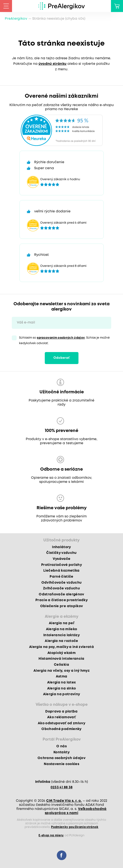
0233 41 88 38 (61, 787)
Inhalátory (61, 547)
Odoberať (62, 358)
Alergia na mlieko (62, 629)
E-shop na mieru (51, 835)
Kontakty (61, 752)
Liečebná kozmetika (61, 571)
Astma (62, 676)
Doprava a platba (61, 712)
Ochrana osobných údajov (61, 758)
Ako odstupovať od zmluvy (61, 723)
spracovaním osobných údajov (61, 338)
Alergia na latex (61, 682)
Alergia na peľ (61, 623)
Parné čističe (61, 577)
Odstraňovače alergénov (61, 594)
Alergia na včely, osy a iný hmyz (61, 671)
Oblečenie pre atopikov (61, 606)
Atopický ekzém (61, 653)
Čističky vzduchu (61, 553)
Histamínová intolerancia (61, 659)
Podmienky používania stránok (75, 827)
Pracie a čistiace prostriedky (61, 600)
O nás (61, 746)
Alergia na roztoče (61, 641)
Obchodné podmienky (61, 729)
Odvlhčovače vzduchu (61, 583)
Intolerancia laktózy (61, 635)
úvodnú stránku (53, 64)
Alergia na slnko (61, 688)
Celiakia (61, 665)
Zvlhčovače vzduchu (61, 588)
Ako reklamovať (61, 717)
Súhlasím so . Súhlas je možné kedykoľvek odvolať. (64, 341)
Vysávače (62, 559)
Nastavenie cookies (61, 764)
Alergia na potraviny (62, 694)
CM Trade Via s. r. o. (64, 801)
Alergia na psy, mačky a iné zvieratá (61, 647)
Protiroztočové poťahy (61, 565)
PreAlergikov (16, 19)
